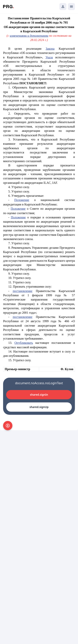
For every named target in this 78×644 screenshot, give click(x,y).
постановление (23, 291)
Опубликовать (24, 343)
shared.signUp (39, 407)
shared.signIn (39, 395)
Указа (49, 57)
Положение (22, 200)
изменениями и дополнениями (29, 36)
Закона (50, 49)
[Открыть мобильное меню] (71, 7)
